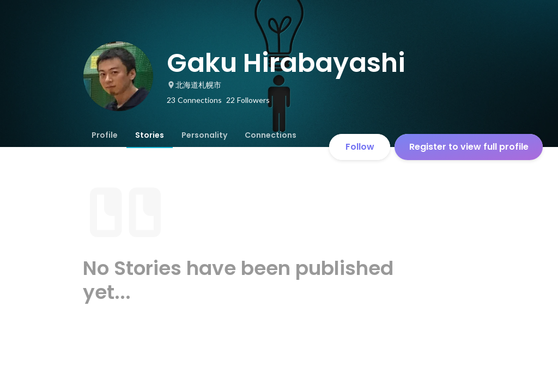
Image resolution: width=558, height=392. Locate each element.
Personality (204, 135)
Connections (271, 135)
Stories (150, 135)
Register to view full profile (469, 147)
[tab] (105, 135)
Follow (360, 147)
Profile (105, 135)
